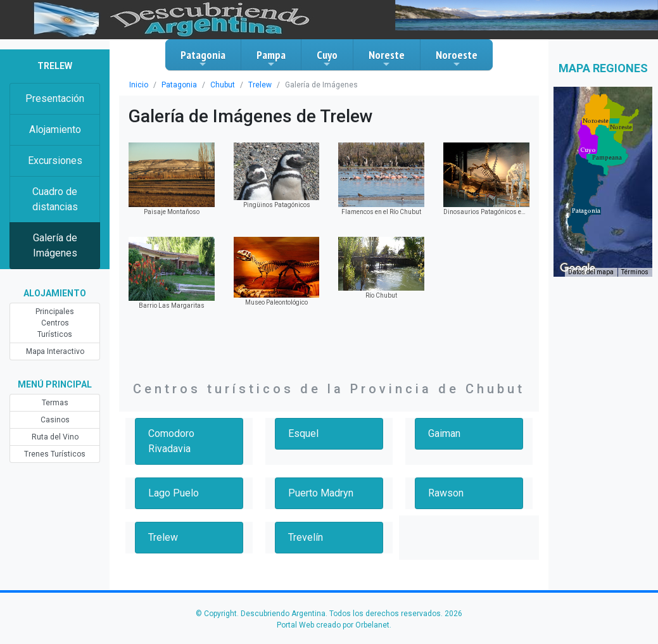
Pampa (271, 58)
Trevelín (306, 537)
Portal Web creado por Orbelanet (333, 625)
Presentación (55, 98)
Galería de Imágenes (55, 245)
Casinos (55, 420)
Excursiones (55, 161)
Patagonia (203, 58)
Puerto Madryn (321, 493)
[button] (586, 211)
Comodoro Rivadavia (171, 441)
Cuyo (327, 58)
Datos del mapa (591, 272)
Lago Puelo (174, 493)
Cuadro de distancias (55, 199)
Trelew (260, 85)
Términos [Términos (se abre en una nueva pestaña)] (635, 272)
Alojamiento (55, 129)
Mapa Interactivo (55, 351)
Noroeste (457, 58)
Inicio (139, 85)
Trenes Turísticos (55, 454)
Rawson (446, 493)
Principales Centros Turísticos (55, 323)
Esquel (303, 433)
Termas (55, 403)
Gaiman (444, 433)
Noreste (387, 58)
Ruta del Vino (55, 437)
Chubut (223, 85)
